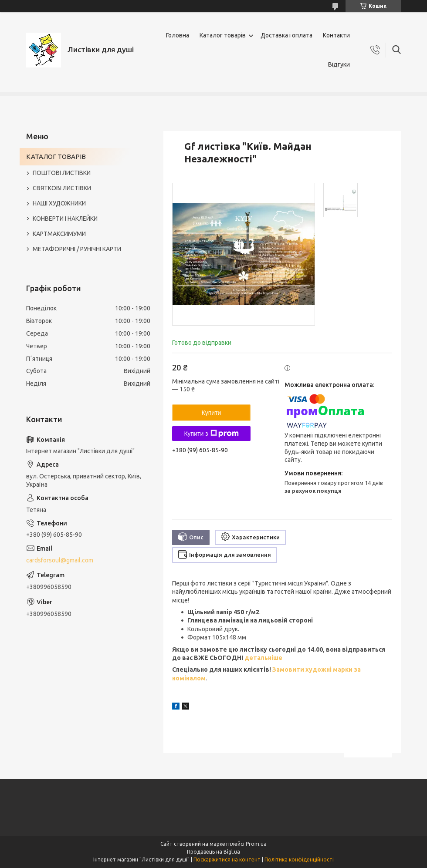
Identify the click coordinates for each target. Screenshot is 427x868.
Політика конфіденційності (299, 860)
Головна (178, 35)
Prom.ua (256, 844)
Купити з (211, 434)
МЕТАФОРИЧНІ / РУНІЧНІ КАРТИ (77, 249)
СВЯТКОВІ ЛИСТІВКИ (62, 188)
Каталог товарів (223, 35)
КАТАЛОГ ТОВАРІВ (56, 156)
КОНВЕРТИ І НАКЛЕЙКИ (65, 219)
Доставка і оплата (286, 35)
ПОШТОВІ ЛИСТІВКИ (62, 173)
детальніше (263, 658)
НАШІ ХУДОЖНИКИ (59, 203)
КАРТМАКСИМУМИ (59, 234)
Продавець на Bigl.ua (213, 852)
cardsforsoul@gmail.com (60, 560)
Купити (212, 413)
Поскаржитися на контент (227, 860)
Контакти (336, 35)
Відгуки (339, 64)
